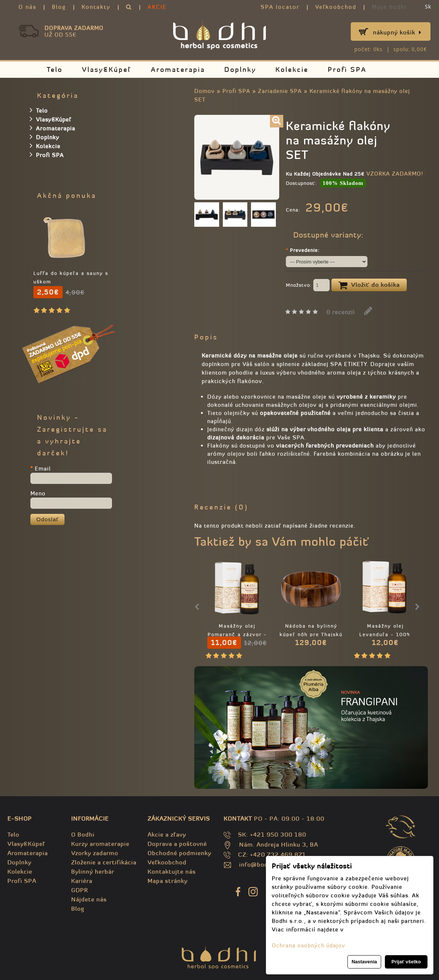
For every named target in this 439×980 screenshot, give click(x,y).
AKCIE (157, 7)
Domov (204, 91)
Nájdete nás (89, 899)
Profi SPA (347, 69)
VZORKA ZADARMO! (395, 174)
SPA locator (280, 7)
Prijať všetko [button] (406, 962)
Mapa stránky (168, 881)
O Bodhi (83, 834)
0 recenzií (341, 312)
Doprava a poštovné (177, 844)
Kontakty (96, 7)
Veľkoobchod (336, 7)
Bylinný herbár (93, 871)
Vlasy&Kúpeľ (107, 69)
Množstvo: (308, 286)
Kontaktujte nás (172, 871)
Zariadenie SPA (280, 91)
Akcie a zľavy (167, 834)
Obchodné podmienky (179, 853)
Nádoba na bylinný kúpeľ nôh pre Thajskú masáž (311, 634)
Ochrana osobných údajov (308, 945)
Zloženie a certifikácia (104, 862)
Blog (59, 7)
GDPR (80, 890)
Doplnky (240, 69)
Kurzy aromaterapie (100, 844)
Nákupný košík (397, 32)
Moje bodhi (389, 7)
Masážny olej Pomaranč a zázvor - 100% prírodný (237, 634)
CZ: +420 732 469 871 (272, 854)
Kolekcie (292, 69)
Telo (55, 69)
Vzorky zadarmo (95, 853)
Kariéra (82, 881)
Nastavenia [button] (364, 962)
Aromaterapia (178, 69)
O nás (27, 7)
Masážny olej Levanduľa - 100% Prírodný (385, 634)
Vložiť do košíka (369, 285)
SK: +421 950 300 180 (272, 834)
